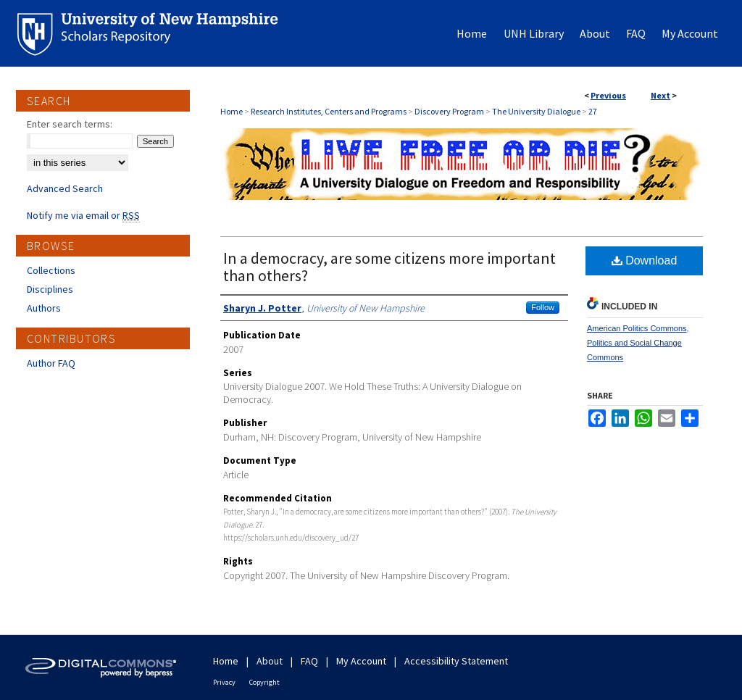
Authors (44, 308)
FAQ (309, 661)
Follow (543, 307)
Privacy (224, 682)
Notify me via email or (83, 215)
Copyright (264, 682)
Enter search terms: (70, 124)
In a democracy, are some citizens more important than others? (389, 267)
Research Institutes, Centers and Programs (329, 111)
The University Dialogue (536, 111)
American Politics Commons (637, 328)
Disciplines (50, 289)
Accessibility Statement (456, 661)
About (270, 661)
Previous (608, 95)
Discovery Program (449, 111)
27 (593, 111)
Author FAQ (51, 363)
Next (660, 95)
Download (645, 261)
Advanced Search (65, 188)
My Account (361, 661)
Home (232, 111)
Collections (51, 270)
